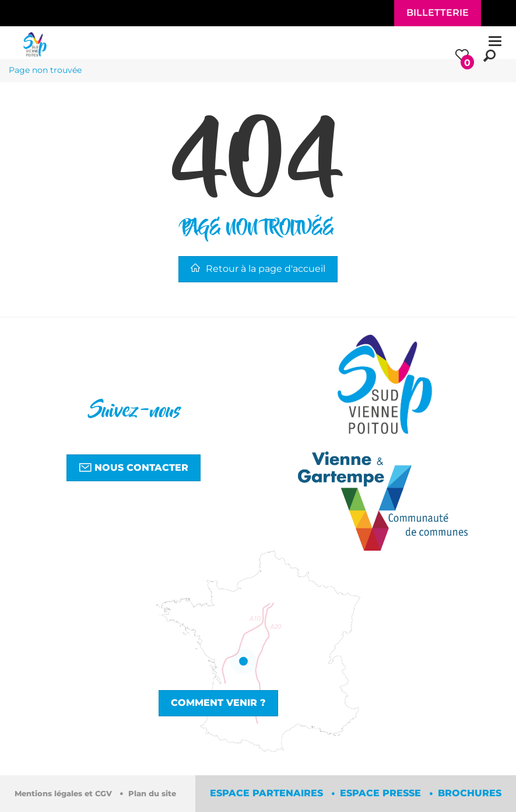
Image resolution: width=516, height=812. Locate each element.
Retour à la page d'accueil (258, 269)
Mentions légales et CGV (64, 794)
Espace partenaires (268, 793)
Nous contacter (134, 467)
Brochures (470, 793)
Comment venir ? (218, 703)
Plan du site (152, 794)
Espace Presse (382, 793)
